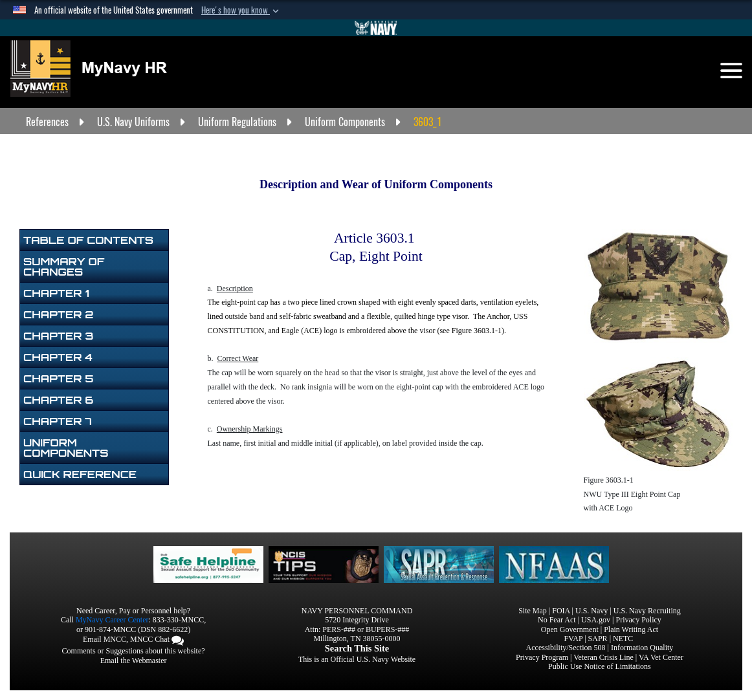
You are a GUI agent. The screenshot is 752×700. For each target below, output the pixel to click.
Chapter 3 (59, 336)
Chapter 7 (58, 421)
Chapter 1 (56, 293)
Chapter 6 (58, 400)
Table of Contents (88, 240)
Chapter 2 (59, 314)
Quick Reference (80, 474)
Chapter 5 (59, 378)
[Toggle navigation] (731, 71)
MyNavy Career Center (112, 620)
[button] (241, 10)
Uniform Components (66, 448)
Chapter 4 (58, 357)
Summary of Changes (64, 267)
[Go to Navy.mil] (376, 28)
